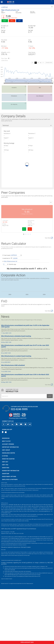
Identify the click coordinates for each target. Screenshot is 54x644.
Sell (12, 21)
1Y (43, 63)
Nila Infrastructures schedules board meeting (16, 391)
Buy (5, 21)
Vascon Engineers (40, 238)
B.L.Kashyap (14, 267)
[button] (27, 7)
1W (38, 63)
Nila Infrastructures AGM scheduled (13, 420)
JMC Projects (14, 238)
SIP (19, 21)
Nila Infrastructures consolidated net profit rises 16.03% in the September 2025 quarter (25, 381)
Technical (6, 125)
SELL (17, 229)
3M (41, 63)
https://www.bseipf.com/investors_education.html (10, 612)
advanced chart (49, 63)
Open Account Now (27, 642)
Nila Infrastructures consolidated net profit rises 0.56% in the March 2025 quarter (25, 430)
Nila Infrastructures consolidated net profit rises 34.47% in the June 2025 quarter (25, 401)
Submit (50, 451)
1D (36, 63)
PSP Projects (40, 209)
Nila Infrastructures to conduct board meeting (16, 411)
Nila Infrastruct (14, 209)
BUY (11, 229)
